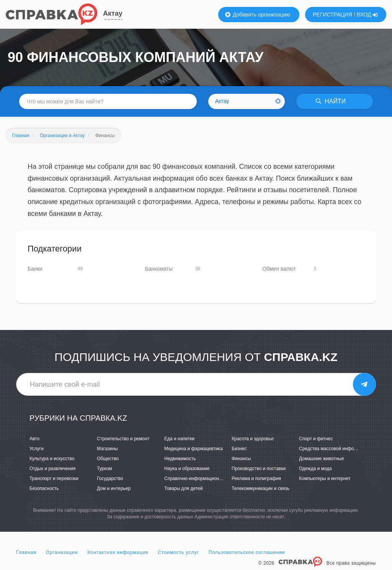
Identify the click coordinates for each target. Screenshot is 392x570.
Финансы (241, 459)
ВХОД (367, 15)
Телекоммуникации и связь (261, 488)
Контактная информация (118, 552)
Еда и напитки (179, 439)
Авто (34, 439)
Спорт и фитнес (316, 439)
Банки (35, 269)
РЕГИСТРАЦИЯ (332, 15)
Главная (26, 552)
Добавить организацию (258, 15)
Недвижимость (180, 459)
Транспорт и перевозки (54, 479)
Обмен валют (279, 269)
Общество (108, 459)
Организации (62, 552)
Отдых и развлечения (52, 469)
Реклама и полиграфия (256, 479)
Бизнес (239, 449)
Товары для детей (183, 488)
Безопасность (44, 488)
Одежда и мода (315, 469)
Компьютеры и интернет (325, 479)
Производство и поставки (259, 469)
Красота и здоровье (253, 439)
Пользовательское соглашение (247, 552)
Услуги (37, 449)
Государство (110, 479)
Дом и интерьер (114, 488)
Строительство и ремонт (123, 439)
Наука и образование (187, 469)
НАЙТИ (331, 101)
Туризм (105, 469)
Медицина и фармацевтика (194, 449)
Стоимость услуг (178, 552)
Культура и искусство (52, 459)
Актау (113, 13)
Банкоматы (159, 269)
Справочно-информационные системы (206, 479)
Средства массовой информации (334, 449)
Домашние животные (322, 459)
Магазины (107, 449)
